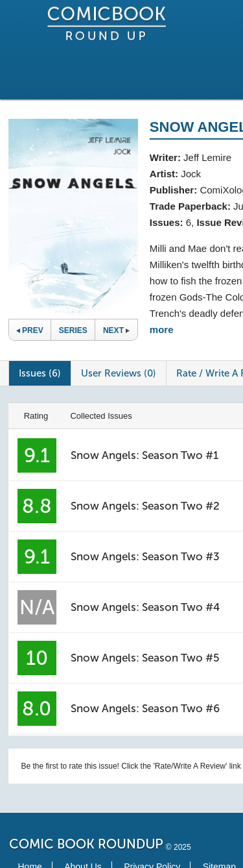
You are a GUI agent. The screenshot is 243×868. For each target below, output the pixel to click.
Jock (191, 174)
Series (73, 330)
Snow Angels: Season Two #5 (145, 658)
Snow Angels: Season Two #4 (145, 607)
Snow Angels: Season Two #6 (145, 708)
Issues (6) (40, 373)
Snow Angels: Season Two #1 (145, 455)
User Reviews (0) (119, 373)
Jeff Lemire (207, 157)
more (162, 329)
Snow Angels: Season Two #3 (145, 556)
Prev (30, 330)
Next (116, 330)
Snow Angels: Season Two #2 (145, 506)
